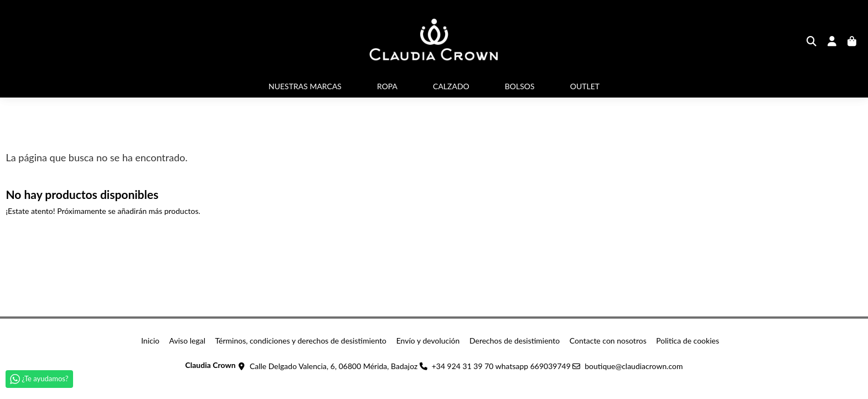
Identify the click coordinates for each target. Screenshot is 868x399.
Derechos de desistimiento (515, 341)
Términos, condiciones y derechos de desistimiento (301, 341)
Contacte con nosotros (608, 341)
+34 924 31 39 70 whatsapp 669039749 (501, 366)
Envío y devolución (428, 341)
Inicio (150, 341)
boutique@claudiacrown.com (634, 366)
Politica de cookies (688, 341)
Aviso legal (187, 341)
